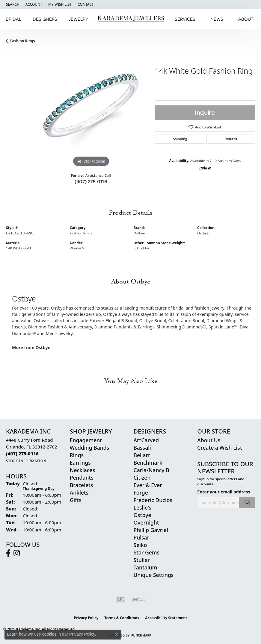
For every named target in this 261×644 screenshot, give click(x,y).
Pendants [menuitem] (82, 478)
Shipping (180, 139)
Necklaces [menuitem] (82, 470)
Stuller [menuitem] (142, 560)
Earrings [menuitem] (80, 463)
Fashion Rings (22, 41)
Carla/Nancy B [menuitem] (151, 470)
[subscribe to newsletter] (247, 503)
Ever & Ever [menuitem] (148, 485)
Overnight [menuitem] (146, 522)
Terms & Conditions (122, 618)
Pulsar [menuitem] (142, 537)
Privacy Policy (86, 618)
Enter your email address (224, 492)
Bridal (13, 19)
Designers (45, 19)
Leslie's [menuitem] (143, 507)
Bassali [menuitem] (142, 448)
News (217, 19)
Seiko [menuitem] (140, 545)
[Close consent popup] (117, 634)
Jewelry (78, 19)
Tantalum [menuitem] (145, 567)
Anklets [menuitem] (79, 493)
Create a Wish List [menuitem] (219, 448)
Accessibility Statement (166, 618)
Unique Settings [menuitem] (154, 575)
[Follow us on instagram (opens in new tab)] (17, 553)
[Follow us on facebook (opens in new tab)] (8, 553)
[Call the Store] (22, 454)
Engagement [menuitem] (86, 440)
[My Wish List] (60, 4)
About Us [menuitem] (209, 440)
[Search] (13, 4)
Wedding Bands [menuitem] (89, 448)
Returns (231, 139)
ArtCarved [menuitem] (146, 440)
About (246, 19)
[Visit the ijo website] (138, 600)
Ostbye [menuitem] (142, 515)
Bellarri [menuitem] (143, 455)
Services (185, 19)
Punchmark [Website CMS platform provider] (141, 635)
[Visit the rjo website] (121, 600)
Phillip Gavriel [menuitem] (151, 530)
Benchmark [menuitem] (148, 463)
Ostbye (139, 233)
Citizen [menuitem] (142, 478)
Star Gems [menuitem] (147, 552)
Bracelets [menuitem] (82, 485)
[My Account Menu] (34, 4)
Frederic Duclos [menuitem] (153, 500)
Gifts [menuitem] (76, 500)
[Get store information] (26, 461)
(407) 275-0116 (91, 181)
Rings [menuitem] (77, 455)
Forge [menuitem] (141, 493)
